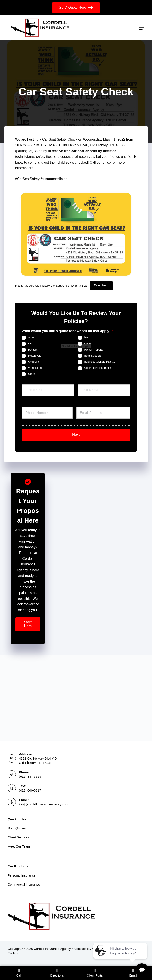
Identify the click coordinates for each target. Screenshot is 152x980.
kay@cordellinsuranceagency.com (44, 804)
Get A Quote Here (76, 8)
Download (101, 285)
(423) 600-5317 (30, 790)
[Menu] (142, 28)
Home (88, 338)
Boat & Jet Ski (93, 356)
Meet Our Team (19, 846)
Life (30, 344)
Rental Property (94, 350)
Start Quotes (17, 828)
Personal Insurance (22, 875)
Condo (88, 344)
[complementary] (121, 956)
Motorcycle (35, 356)
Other (32, 374)
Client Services (18, 837)
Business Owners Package (101, 362)
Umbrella (34, 362)
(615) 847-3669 (30, 776)
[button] (28, 622)
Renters (33, 350)
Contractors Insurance (98, 368)
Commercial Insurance (24, 884)
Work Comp (35, 368)
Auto (31, 338)
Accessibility (82, 949)
